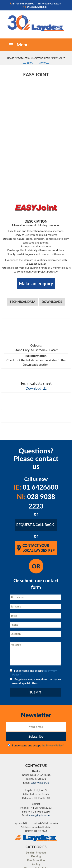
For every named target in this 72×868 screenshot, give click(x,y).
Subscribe (36, 704)
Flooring (36, 823)
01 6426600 (36, 454)
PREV (28, 63)
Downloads (52, 269)
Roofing (36, 831)
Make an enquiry (36, 251)
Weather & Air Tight (36, 835)
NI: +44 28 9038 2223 (49, 4)
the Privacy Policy (52, 712)
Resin (36, 839)
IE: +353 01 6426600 (22, 4)
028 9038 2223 (36, 468)
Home (11, 58)
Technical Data (22, 269)
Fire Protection (36, 827)
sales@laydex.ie (35, 7)
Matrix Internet (52, 864)
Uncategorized (41, 58)
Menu (18, 45)
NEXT (44, 63)
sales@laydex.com (40, 782)
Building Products (36, 820)
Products (22, 58)
